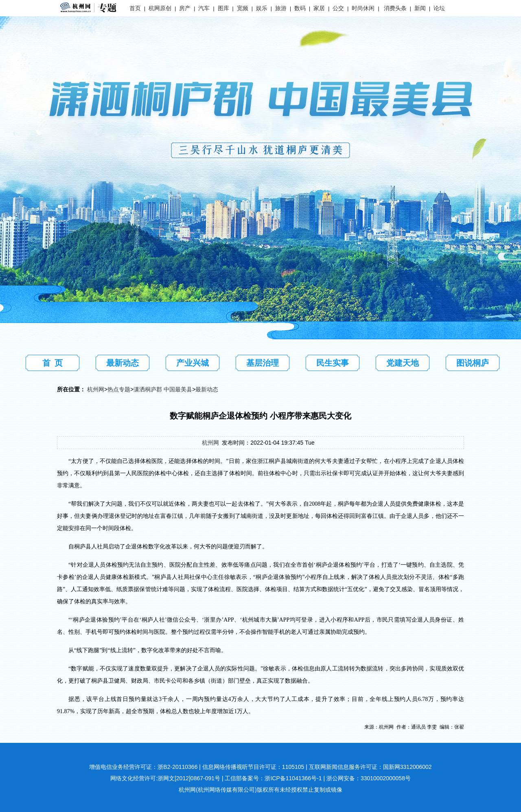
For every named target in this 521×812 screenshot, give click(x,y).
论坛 (439, 8)
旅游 (281, 8)
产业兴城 (193, 363)
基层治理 (263, 363)
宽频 (243, 8)
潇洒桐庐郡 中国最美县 (163, 389)
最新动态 (123, 363)
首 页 (53, 363)
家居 (319, 8)
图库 (223, 8)
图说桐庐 (473, 363)
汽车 (204, 8)
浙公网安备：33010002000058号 (369, 778)
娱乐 (262, 8)
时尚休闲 (363, 8)
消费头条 (395, 8)
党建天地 (403, 363)
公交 (338, 8)
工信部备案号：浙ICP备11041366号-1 (273, 778)
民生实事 (333, 363)
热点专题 (119, 389)
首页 (135, 8)
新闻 (420, 8)
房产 (185, 8)
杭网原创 (160, 8)
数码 (300, 8)
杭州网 (96, 389)
